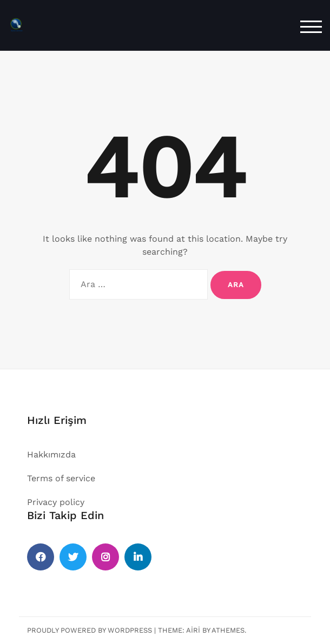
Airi (193, 630)
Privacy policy (56, 502)
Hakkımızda (51, 454)
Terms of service (61, 478)
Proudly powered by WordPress (90, 630)
